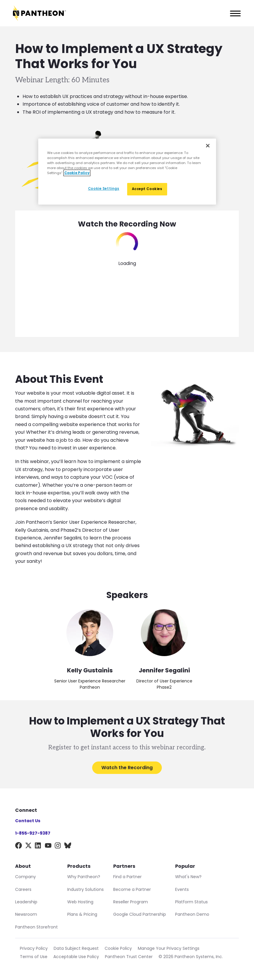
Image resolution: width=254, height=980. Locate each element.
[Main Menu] (234, 13)
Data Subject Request (76, 948)
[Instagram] (58, 847)
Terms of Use (34, 957)
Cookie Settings (104, 189)
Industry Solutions (86, 889)
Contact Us (28, 821)
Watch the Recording (127, 768)
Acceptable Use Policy (76, 957)
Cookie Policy (118, 948)
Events (182, 889)
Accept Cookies (147, 189)
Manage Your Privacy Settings (169, 948)
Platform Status (191, 902)
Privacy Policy (34, 948)
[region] (127, 171)
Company (25, 877)
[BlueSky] (68, 847)
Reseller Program (131, 902)
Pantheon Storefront (36, 927)
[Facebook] (19, 847)
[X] (28, 847)
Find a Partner (127, 877)
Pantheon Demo (192, 914)
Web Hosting (80, 902)
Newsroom (26, 914)
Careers (23, 889)
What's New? (188, 877)
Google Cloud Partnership (140, 914)
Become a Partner (132, 889)
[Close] (208, 145)
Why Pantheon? (84, 877)
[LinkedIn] (38, 847)
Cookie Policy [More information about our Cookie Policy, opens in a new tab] (77, 173)
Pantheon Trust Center (129, 957)
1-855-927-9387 (33, 833)
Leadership (26, 902)
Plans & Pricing (82, 914)
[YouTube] (48, 847)
